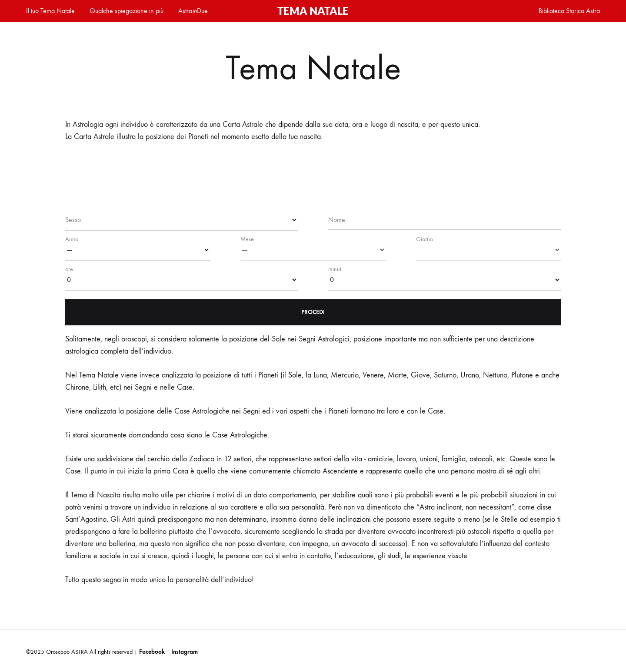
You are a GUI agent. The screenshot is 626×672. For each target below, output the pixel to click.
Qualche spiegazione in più (127, 11)
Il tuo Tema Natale (50, 11)
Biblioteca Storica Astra (569, 11)
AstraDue (193, 11)
